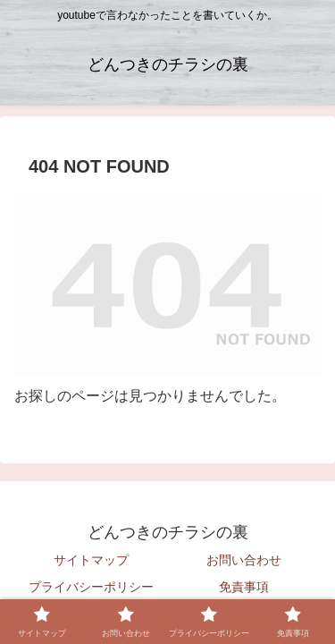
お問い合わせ (244, 560)
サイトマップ (91, 560)
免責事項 (244, 587)
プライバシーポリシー (91, 587)
